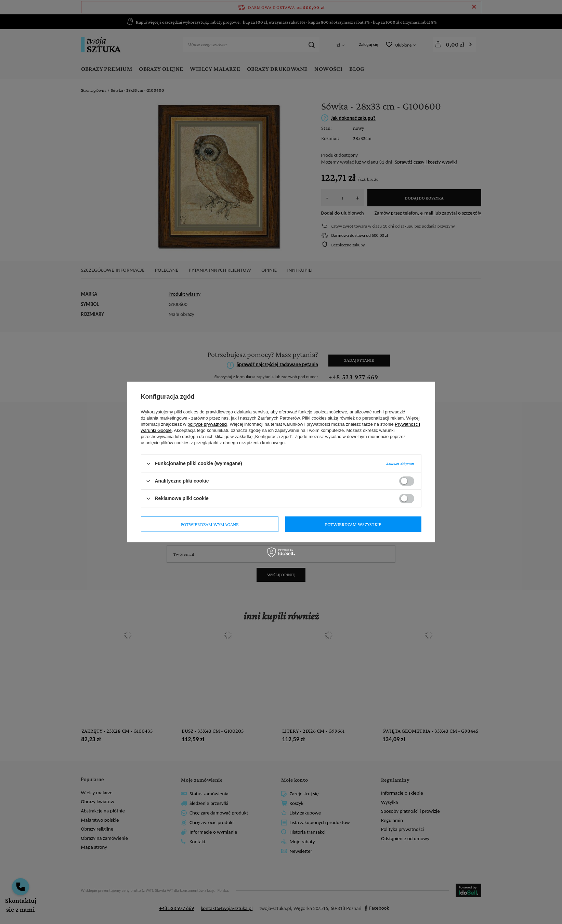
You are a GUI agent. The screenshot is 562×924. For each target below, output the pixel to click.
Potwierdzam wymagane (210, 524)
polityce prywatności (207, 424)
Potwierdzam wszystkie (353, 524)
